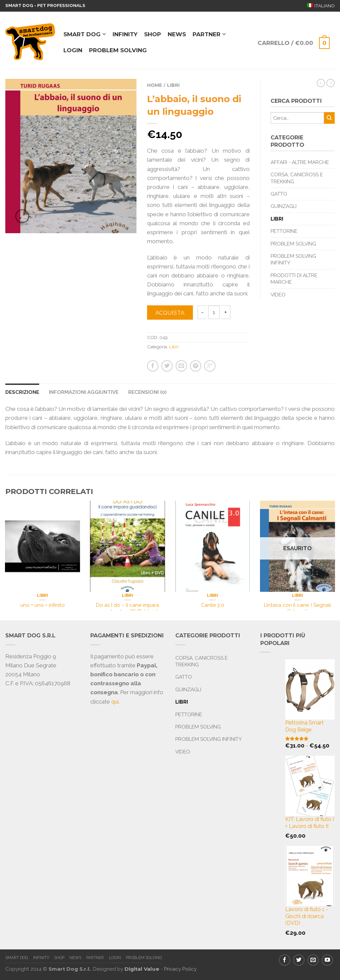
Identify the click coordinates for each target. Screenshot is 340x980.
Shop (153, 34)
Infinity (125, 34)
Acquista (170, 313)
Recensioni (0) (147, 392)
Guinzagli (284, 206)
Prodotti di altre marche (294, 279)
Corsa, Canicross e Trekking (297, 178)
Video (278, 295)
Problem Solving (293, 244)
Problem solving (118, 50)
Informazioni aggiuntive (84, 392)
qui (115, 702)
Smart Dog (82, 34)
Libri (173, 85)
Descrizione (22, 392)
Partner (207, 34)
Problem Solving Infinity (293, 259)
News (177, 34)
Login (73, 50)
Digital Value (142, 969)
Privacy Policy (180, 969)
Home (155, 85)
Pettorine (284, 231)
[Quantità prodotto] (214, 312)
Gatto (279, 194)
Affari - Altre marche (300, 162)
